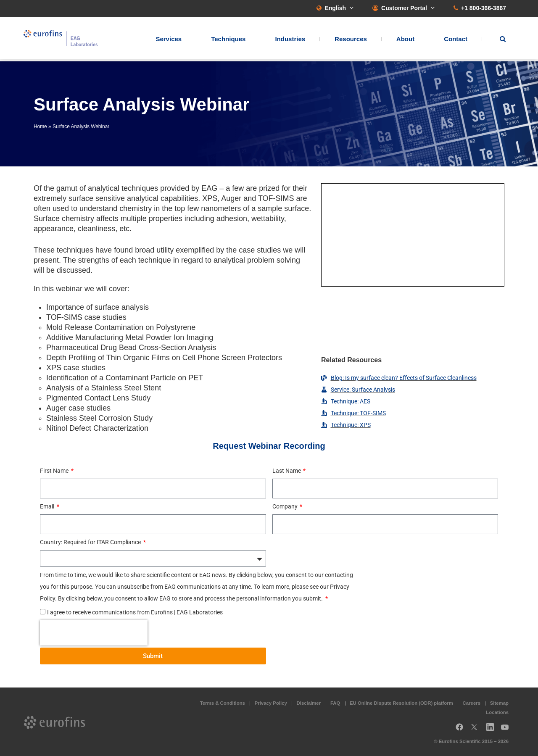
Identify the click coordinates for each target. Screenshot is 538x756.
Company (286, 506)
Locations (497, 712)
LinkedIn (493, 730)
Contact (456, 40)
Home (40, 126)
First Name (55, 471)
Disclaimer (309, 703)
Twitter (477, 730)
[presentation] (94, 633)
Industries (290, 40)
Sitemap (499, 703)
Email (48, 506)
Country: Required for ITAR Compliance (91, 542)
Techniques (228, 40)
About (405, 40)
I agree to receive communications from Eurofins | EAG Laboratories (135, 612)
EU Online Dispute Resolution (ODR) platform (401, 703)
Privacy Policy (271, 703)
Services (169, 40)
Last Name (287, 471)
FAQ (335, 703)
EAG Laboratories (65, 39)
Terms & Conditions (223, 703)
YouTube (507, 730)
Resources (351, 40)
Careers (472, 703)
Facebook (459, 730)
